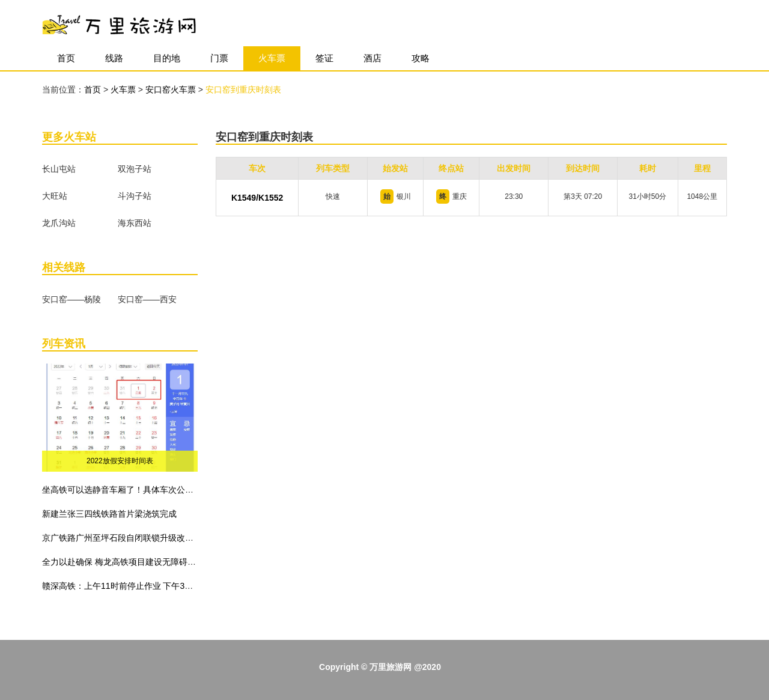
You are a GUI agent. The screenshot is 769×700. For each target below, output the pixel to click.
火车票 (272, 58)
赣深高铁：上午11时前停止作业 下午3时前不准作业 (138, 586)
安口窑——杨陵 (71, 299)
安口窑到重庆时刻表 (243, 90)
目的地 (167, 58)
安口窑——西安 (147, 299)
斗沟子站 (135, 196)
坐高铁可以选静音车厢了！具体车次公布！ (122, 490)
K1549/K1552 (257, 198)
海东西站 (135, 223)
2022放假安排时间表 (120, 461)
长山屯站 (59, 169)
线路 (114, 58)
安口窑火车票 (172, 90)
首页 (66, 58)
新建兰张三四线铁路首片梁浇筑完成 (109, 514)
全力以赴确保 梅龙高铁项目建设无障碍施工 (123, 562)
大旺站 (55, 196)
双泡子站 (135, 169)
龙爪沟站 (59, 223)
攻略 (421, 58)
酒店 (372, 58)
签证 (324, 58)
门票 (219, 58)
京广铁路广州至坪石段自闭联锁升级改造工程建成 (135, 538)
